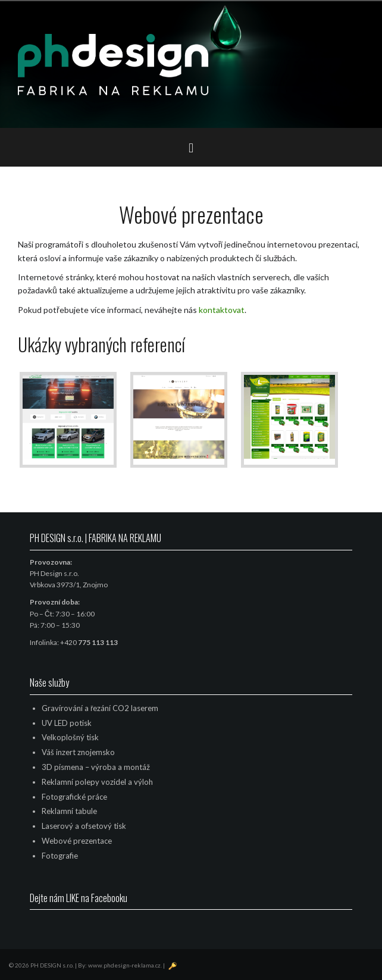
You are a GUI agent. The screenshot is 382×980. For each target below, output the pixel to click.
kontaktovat (222, 310)
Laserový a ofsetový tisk (84, 826)
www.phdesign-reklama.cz (124, 965)
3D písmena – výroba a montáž (96, 767)
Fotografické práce (74, 797)
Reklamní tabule (69, 811)
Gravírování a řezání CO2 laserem (100, 708)
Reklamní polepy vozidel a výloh (97, 782)
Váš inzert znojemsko (78, 752)
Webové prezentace (77, 841)
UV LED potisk (67, 723)
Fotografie (60, 856)
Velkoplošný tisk (70, 737)
